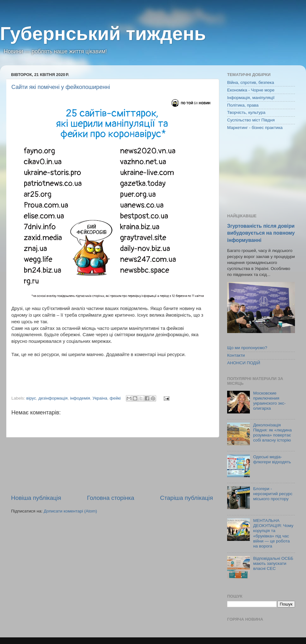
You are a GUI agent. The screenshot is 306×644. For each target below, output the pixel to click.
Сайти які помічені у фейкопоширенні (61, 87)
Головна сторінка (111, 498)
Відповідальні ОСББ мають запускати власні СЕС (273, 563)
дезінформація (53, 398)
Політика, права (243, 105)
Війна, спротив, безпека (251, 82)
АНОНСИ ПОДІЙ (244, 363)
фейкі (115, 398)
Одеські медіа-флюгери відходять (272, 459)
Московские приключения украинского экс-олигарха (269, 401)
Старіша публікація (186, 498)
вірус (31, 398)
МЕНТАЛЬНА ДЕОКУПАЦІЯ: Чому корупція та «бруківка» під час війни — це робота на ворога (273, 533)
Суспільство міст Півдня (251, 120)
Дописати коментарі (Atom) (70, 511)
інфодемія (80, 398)
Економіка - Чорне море (251, 90)
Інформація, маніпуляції (251, 98)
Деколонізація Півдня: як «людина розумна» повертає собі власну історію (272, 433)
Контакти (236, 355)
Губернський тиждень (103, 34)
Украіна (100, 398)
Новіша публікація (36, 498)
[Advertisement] (112, 466)
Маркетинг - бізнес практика (255, 128)
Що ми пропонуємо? (247, 348)
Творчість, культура (246, 112)
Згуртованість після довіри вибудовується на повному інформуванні (261, 233)
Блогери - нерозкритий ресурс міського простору (273, 494)
